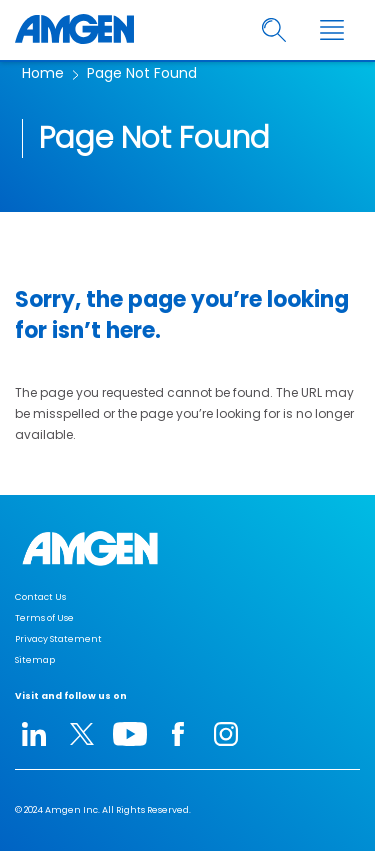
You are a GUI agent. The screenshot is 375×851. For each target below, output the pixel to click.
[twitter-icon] (82, 734)
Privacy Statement (58, 639)
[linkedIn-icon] (34, 734)
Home (43, 73)
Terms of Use (44, 618)
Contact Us (40, 597)
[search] (274, 30)
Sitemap (35, 660)
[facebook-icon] (178, 734)
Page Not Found (142, 73)
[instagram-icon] (226, 734)
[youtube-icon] (130, 734)
